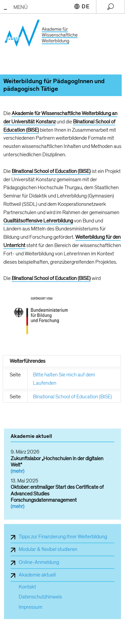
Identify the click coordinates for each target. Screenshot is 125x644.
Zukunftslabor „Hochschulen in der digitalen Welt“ (57, 462)
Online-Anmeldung (39, 562)
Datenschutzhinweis (40, 597)
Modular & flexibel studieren (48, 549)
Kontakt (27, 587)
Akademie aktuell (37, 575)
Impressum (30, 607)
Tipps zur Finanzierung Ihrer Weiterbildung (63, 537)
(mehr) (17, 471)
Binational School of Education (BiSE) (72, 397)
